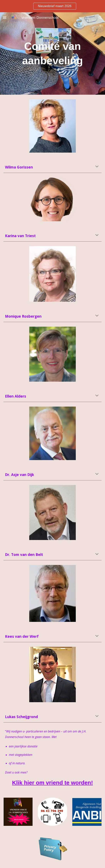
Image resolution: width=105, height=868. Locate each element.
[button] (5, 18)
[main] (52, 54)
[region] (52, 6)
